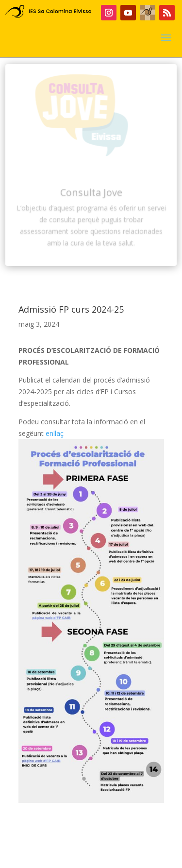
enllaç (55, 433)
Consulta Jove (91, 196)
